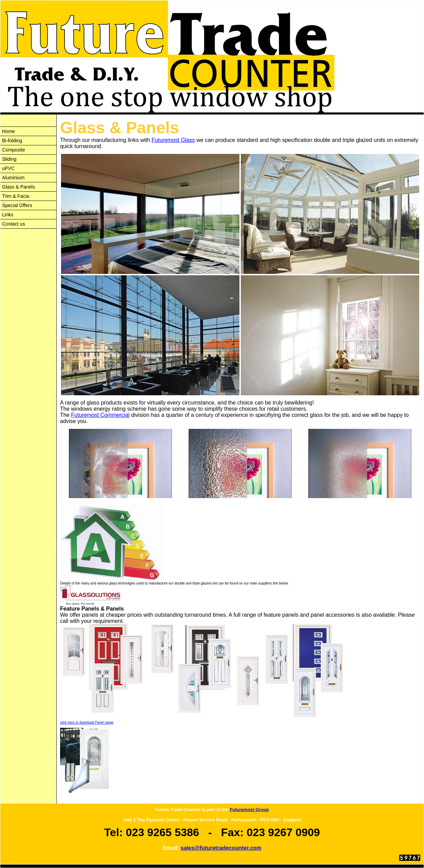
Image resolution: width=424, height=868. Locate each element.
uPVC (8, 168)
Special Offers (17, 205)
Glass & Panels (19, 187)
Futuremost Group (249, 810)
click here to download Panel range (87, 722)
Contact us (14, 224)
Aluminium (13, 178)
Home (8, 131)
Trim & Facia (16, 196)
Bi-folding (12, 141)
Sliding (9, 159)
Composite (14, 150)
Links (8, 215)
